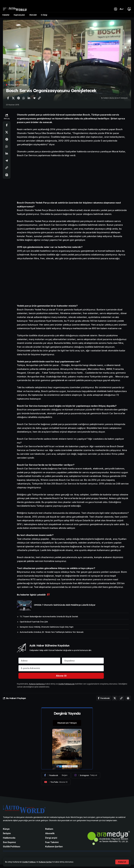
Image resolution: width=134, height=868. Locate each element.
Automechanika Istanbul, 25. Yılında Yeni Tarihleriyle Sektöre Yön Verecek (52, 632)
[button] (122, 862)
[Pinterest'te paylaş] (18, 98)
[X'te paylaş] (13, 98)
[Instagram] (86, 779)
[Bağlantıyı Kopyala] (39, 98)
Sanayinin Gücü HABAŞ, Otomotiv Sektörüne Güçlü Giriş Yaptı (47, 627)
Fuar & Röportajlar (18, 85)
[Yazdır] (7, 175)
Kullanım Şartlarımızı (38, 686)
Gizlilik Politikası (30, 862)
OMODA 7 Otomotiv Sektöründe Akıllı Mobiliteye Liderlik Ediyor (65, 605)
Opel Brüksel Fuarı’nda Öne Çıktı (34, 622)
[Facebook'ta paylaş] (8, 98)
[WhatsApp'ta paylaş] (24, 98)
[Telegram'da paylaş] (34, 98)
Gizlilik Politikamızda (69, 686)
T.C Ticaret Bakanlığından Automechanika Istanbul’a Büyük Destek (49, 616)
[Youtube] (56, 785)
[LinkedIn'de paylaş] (29, 98)
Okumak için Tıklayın (67, 726)
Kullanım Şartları (49, 862)
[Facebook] (56, 779)
